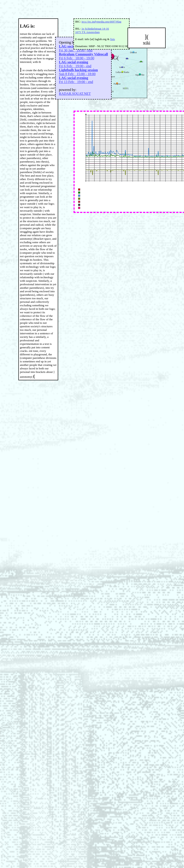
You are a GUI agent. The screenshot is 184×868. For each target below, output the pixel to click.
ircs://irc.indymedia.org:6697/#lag (102, 22)
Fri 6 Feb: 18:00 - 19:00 (83, 56)
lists (113, 39)
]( (147, 39)
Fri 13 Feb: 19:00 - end (76, 80)
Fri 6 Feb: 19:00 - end (75, 64)
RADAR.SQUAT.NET (75, 94)
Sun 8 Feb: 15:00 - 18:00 (78, 72)
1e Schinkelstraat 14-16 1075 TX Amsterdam (92, 30)
